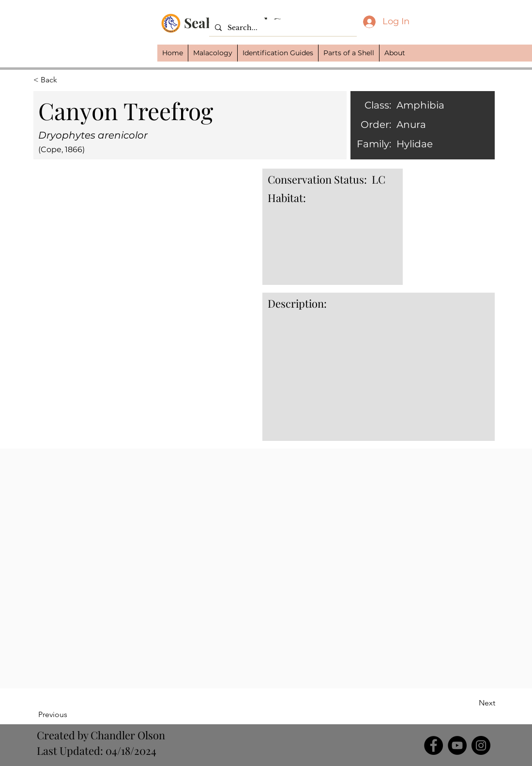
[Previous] (70, 715)
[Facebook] (433, 745)
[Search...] (282, 28)
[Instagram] (481, 745)
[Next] (471, 703)
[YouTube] (457, 745)
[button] (213, 53)
